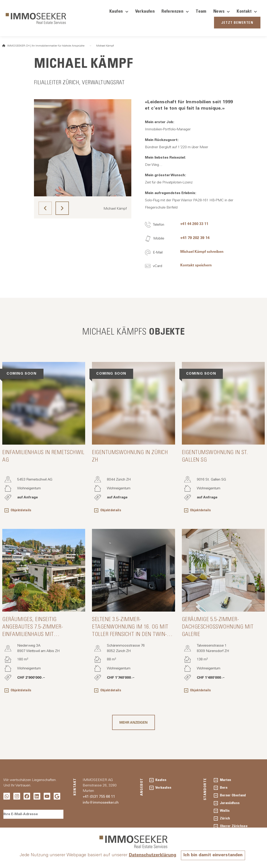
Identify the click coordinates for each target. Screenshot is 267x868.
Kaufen (119, 12)
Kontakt (247, 12)
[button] (45, 208)
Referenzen (175, 12)
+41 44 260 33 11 (194, 224)
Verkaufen (145, 12)
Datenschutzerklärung (152, 855)
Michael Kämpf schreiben (202, 251)
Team (201, 12)
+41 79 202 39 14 (195, 238)
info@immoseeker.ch (101, 802)
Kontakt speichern (196, 265)
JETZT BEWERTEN (237, 23)
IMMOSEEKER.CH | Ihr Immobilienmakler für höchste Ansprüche (43, 46)
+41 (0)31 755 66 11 (99, 796)
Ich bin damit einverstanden (213, 855)
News (222, 12)
